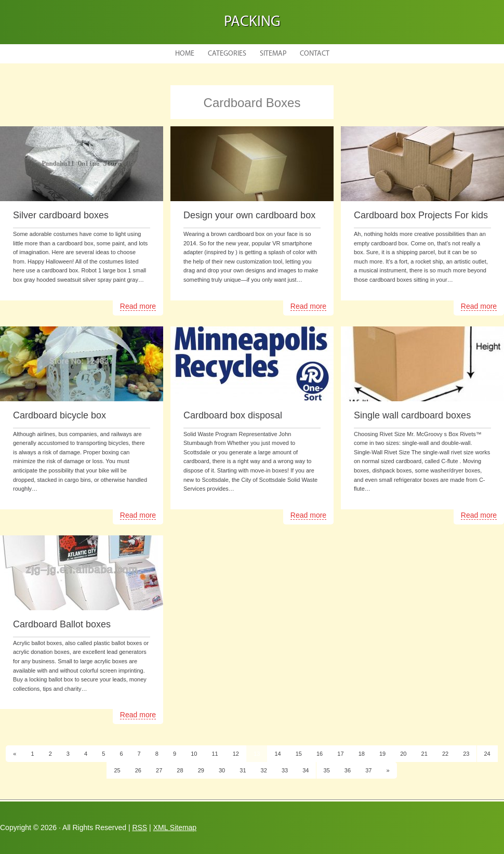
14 (277, 754)
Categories (227, 54)
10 (194, 754)
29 (201, 770)
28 (180, 770)
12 (236, 754)
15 (299, 754)
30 (222, 770)
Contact (315, 54)
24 (487, 754)
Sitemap (273, 54)
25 (117, 770)
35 (327, 770)
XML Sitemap (175, 827)
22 (445, 754)
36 (348, 770)
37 (368, 770)
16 (320, 754)
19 (382, 754)
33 (285, 770)
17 (340, 754)
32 (264, 770)
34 (306, 770)
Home (185, 54)
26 (138, 770)
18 (362, 754)
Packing (252, 22)
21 (425, 754)
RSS (140, 827)
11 (215, 754)
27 (159, 770)
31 (243, 770)
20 (403, 754)
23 (466, 754)
